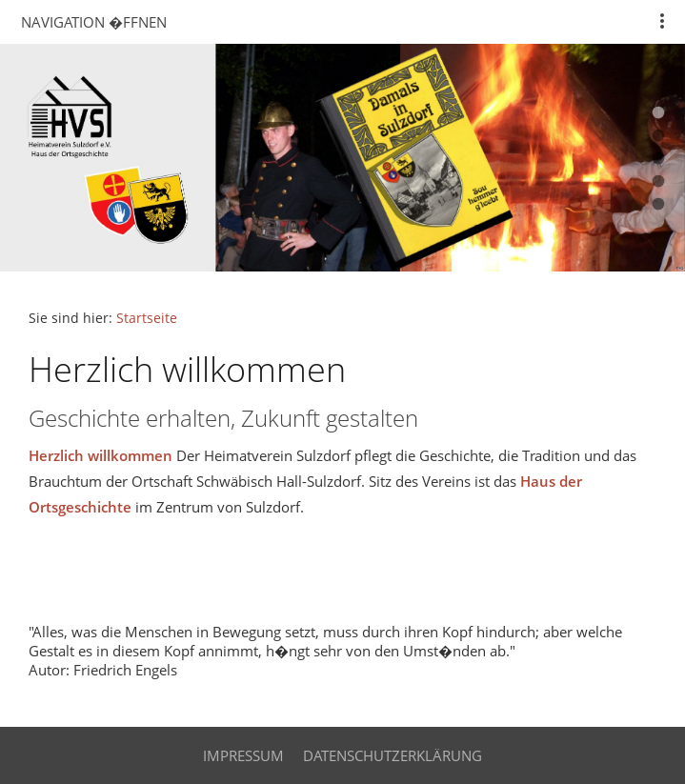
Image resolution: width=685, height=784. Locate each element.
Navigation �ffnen (94, 22)
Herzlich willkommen (101, 455)
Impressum (243, 755)
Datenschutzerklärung (393, 755)
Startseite (147, 318)
